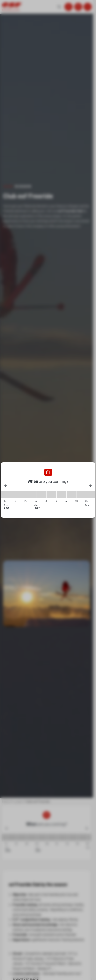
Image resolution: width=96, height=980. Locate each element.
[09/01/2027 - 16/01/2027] (51, 495)
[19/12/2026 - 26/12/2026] (21, 495)
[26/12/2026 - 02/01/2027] (31, 495)
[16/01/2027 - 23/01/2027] (62, 495)
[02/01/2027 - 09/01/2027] (41, 495)
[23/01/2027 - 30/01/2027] (72, 495)
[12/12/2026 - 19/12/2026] (11, 495)
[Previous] (6, 486)
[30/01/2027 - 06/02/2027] (82, 495)
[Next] (90, 486)
